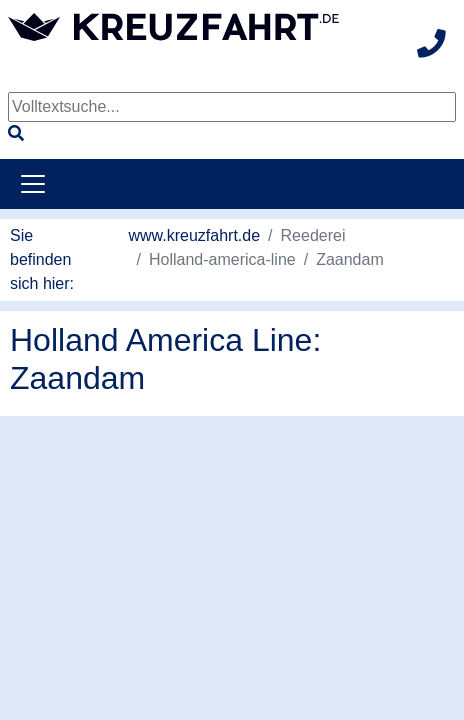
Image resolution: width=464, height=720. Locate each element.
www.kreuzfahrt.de (195, 235)
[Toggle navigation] (33, 184)
